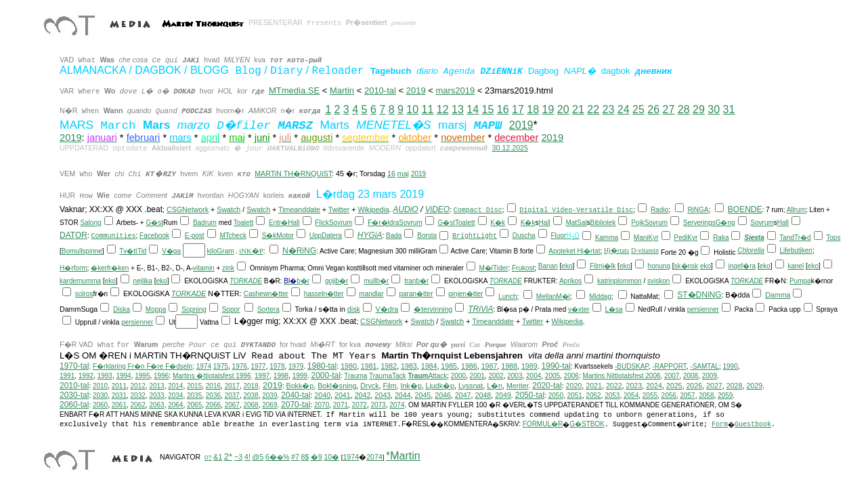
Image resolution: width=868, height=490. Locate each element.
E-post (195, 236)
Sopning (194, 309)
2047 (463, 395)
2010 (100, 386)
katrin (605, 281)
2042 (363, 395)
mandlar (371, 294)
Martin (342, 90)
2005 (552, 376)
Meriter (518, 386)
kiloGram (221, 251)
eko (567, 266)
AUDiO (405, 209)
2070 (322, 405)
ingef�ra (742, 266)
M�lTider (493, 268)
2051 (575, 395)
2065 (194, 405)
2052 (593, 395)
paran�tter (416, 294)
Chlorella (751, 250)
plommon (628, 281)
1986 (469, 366)
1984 (429, 366)
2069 (269, 405)
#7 (295, 457)
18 (533, 109)
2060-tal (74, 405)
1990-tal (556, 366)
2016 (213, 386)
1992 (86, 376)
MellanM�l (553, 297)
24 (624, 109)
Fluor (558, 236)
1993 (105, 376)
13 (458, 109)
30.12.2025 (510, 148)
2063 (156, 405)
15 (488, 109)
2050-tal (530, 395)
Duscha (524, 236)
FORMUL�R (543, 424)
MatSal (576, 223)
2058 (706, 395)
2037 (232, 395)
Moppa (156, 309)
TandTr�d (795, 238)
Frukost (523, 268)
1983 (409, 366)
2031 (119, 395)
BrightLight (475, 236)
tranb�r (416, 281)
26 (653, 109)
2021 (594, 386)
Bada (394, 236)
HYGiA (370, 235)
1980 (349, 366)
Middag (600, 297)
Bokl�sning (337, 386)
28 (684, 109)
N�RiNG (299, 251)
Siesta (754, 238)
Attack (427, 376)
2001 (477, 376)
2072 (360, 405)
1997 (262, 376)
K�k (498, 223)
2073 (378, 405)
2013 (156, 386)
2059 (725, 395)
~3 (238, 457)
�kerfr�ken (110, 268)
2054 (631, 395)
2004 (534, 376)
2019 (521, 125)
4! (247, 457)
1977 (258, 366)
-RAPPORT (669, 366)
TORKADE (246, 281)
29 (699, 109)
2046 (443, 395)
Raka (721, 238)
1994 (123, 376)
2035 (194, 395)
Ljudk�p (440, 386)
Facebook (154, 236)
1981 (369, 366)
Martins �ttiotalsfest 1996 (212, 376)
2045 (423, 395)
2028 (735, 386)
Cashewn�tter (266, 294)
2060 (100, 405)
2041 (343, 395)
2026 (694, 386)
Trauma (355, 376)
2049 (503, 395)
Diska (122, 309)
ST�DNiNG (699, 295)
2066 (213, 405)
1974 (204, 366)
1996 (161, 376)
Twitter (339, 209)
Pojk (637, 223)
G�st (154, 223)
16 (503, 109)
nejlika (143, 281)
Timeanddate (299, 209)
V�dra (387, 309)
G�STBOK (587, 424)
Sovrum (341, 223)
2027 (714, 386)
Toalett (243, 223)
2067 (232, 405)
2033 (156, 395)
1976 (240, 366)
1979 (296, 366)
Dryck (369, 386)
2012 (138, 386)
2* (228, 456)
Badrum (205, 223)
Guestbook (753, 425)
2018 (251, 386)
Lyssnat (471, 386)
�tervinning (433, 309)
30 (714, 109)
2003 (515, 376)
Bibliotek (603, 223)
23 (609, 109)
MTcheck (233, 236)
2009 (710, 376)
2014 (175, 386)
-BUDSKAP (632, 366)
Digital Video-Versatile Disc (576, 210)
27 (669, 109)
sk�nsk (687, 266)
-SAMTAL (704, 366)
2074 (397, 405)
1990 (730, 366)
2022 (614, 386)
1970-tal (74, 366)
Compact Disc (478, 210)
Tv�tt (128, 251)
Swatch (229, 209)
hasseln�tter (324, 294)
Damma (778, 295)
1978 (277, 366)
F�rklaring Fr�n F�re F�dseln (143, 366)
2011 (119, 386)
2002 (496, 376)
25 (638, 109)
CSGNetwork (188, 209)
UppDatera (326, 236)
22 (593, 109)
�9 (317, 457)
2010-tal (380, 90)
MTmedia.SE (294, 90)
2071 (341, 405)
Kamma (607, 238)
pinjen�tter (465, 294)
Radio (659, 210)
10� (331, 457)
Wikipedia (373, 209)
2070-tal (296, 405)
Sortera (268, 309)
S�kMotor (278, 236)
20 (563, 109)
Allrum (796, 210)
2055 (650, 395)
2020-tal (547, 386)
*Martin (403, 456)
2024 (654, 386)
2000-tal (325, 375)
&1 (218, 457)
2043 (383, 395)
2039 (269, 395)
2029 (754, 386)
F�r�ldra (383, 223)
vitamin (204, 268)
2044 (403, 395)
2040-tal (296, 395)
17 (518, 109)
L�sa (613, 309)
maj (403, 173)
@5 (258, 457)
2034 (175, 395)
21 (578, 109)
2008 (691, 376)
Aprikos (570, 281)
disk (354, 309)
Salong (90, 223)
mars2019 (455, 90)
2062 (138, 405)
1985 (449, 366)
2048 (483, 395)
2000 (458, 376)
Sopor (231, 309)
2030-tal (74, 395)
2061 (119, 405)
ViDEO (437, 209)
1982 (389, 366)
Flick (322, 223)
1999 (300, 376)
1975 (221, 366)
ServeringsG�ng (709, 223)
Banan (548, 266)
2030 (100, 395)
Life (785, 250)
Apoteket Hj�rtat (574, 251)
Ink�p (411, 386)
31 (729, 109)
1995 (142, 376)
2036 (213, 395)
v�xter (579, 309)
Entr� (278, 223)
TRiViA (480, 309)
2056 (669, 395)
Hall (294, 223)
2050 (556, 395)
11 (428, 109)
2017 (232, 386)
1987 (490, 366)
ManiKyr (646, 238)
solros (84, 294)
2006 (571, 376)
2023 (634, 386)
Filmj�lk (603, 266)
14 (473, 109)
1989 (529, 366)
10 (412, 109)
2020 (574, 386)
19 (548, 109)
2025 (674, 386)
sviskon (658, 281)
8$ (305, 457)
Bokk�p (300, 386)
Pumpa (800, 281)
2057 (687, 395)
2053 (612, 395)
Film (389, 386)
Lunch (507, 297)
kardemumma (80, 281)
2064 (175, 405)
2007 (672, 376)
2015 (194, 386)
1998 (281, 376)
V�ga (171, 251)
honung (659, 266)
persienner (703, 309)
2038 (251, 395)
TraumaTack (388, 376)
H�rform (73, 268)
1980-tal (322, 366)
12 (443, 109)
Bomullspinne (82, 251)
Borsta (427, 236)
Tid (142, 251)
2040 (322, 395)
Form (720, 425)
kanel (796, 266)
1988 (509, 366)
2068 (251, 405)
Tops (833, 238)
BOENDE (745, 209)
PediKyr (686, 238)
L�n (495, 386)
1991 (67, 376)
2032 (138, 395)
